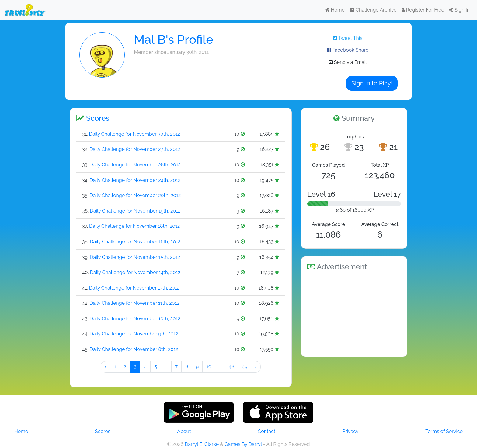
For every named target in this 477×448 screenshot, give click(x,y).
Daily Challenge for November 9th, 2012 (134, 334)
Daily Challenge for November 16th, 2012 (135, 242)
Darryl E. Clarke (202, 444)
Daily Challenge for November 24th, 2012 (135, 180)
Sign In (459, 10)
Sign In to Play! (372, 83)
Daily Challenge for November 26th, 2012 (135, 165)
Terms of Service (444, 431)
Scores (103, 431)
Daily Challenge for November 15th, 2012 (135, 257)
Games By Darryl (243, 444)
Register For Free (423, 10)
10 (209, 367)
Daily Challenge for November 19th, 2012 (135, 211)
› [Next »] (256, 367)
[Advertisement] (354, 313)
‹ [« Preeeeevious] (106, 367)
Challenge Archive (373, 10)
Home (335, 10)
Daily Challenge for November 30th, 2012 (135, 134)
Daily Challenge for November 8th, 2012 (134, 349)
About (184, 431)
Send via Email (348, 62)
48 (232, 367)
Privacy (350, 431)
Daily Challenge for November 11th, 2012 (134, 303)
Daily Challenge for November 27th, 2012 (135, 149)
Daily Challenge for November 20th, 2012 (135, 195)
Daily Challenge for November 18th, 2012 (134, 226)
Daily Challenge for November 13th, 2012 (134, 288)
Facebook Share (348, 50)
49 (245, 367)
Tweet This (348, 38)
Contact (266, 431)
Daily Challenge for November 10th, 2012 (135, 319)
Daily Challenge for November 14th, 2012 (135, 272)
